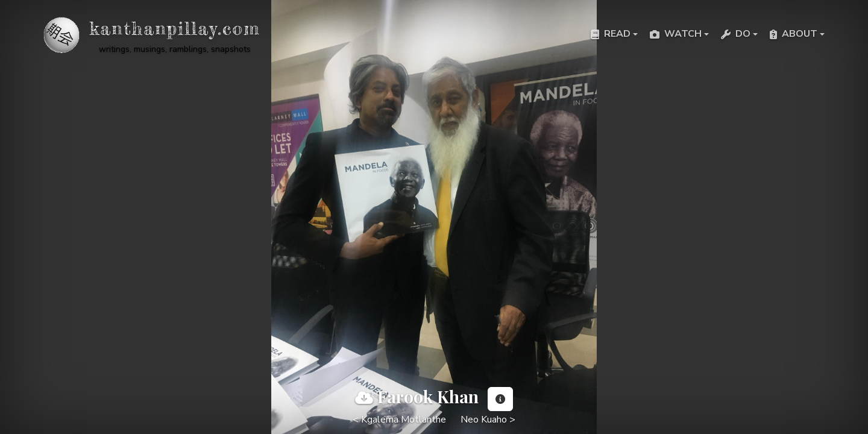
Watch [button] (676, 34)
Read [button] (611, 34)
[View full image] (364, 398)
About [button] (794, 34)
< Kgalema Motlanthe (399, 420)
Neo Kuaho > (488, 420)
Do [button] (736, 34)
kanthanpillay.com (175, 28)
